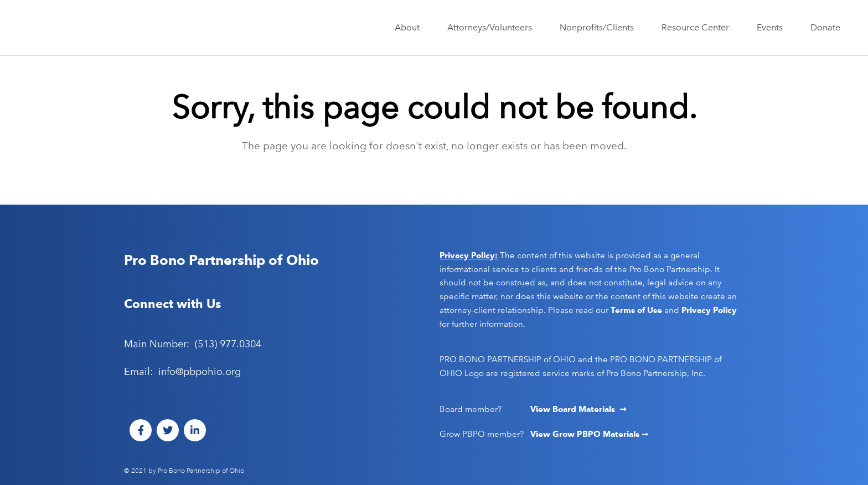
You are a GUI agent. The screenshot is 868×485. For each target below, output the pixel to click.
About (410, 28)
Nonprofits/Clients (600, 28)
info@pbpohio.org (200, 372)
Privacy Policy (709, 310)
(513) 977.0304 (228, 344)
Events (773, 28)
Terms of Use (636, 310)
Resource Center (698, 28)
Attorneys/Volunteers (492, 28)
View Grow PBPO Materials (586, 434)
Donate (825, 27)
